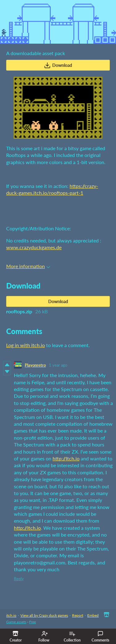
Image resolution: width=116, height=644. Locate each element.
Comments (100, 637)
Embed (93, 615)
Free (32, 622)
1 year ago (58, 365)
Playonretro (35, 365)
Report (78, 615)
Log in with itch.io (26, 345)
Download (58, 65)
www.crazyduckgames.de (34, 247)
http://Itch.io (66, 458)
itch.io (11, 615)
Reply (19, 579)
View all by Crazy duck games (44, 615)
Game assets (16, 622)
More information (28, 266)
